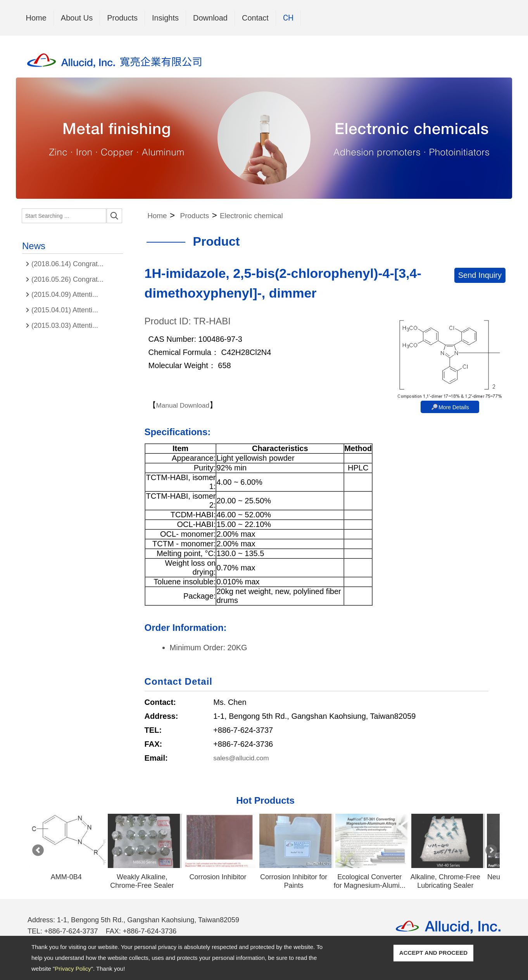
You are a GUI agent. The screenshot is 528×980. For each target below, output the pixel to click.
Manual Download (187, 405)
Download (210, 18)
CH (288, 18)
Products (122, 16)
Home (36, 18)
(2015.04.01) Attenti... (65, 310)
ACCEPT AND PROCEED (433, 953)
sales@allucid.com (246, 758)
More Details (454, 407)
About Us (77, 18)
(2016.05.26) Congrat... (67, 279)
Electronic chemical (267, 215)
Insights (165, 18)
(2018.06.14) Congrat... (67, 264)
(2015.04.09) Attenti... (65, 295)
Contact (255, 18)
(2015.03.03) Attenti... (65, 326)
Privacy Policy (73, 969)
